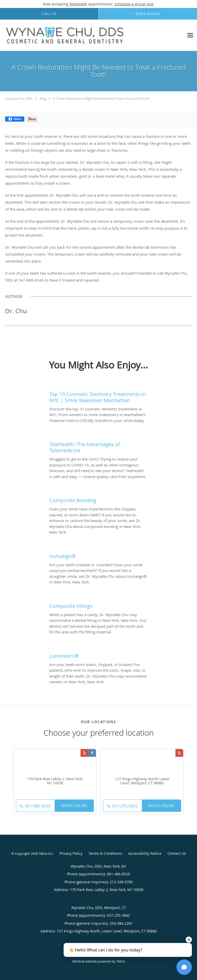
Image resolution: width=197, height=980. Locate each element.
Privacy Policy (71, 853)
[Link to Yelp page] (84, 753)
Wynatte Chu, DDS (19, 98)
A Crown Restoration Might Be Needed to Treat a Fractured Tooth (101, 98)
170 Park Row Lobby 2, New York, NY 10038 (55, 781)
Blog (43, 98)
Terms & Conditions (105, 853)
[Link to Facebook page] (92, 753)
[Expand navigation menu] (190, 35)
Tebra (121, 961)
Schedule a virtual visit (134, 4)
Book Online (74, 805)
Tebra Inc (46, 853)
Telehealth (78, 4)
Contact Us (177, 853)
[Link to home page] (92, 35)
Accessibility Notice (145, 853)
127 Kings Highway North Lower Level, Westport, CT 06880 (142, 781)
